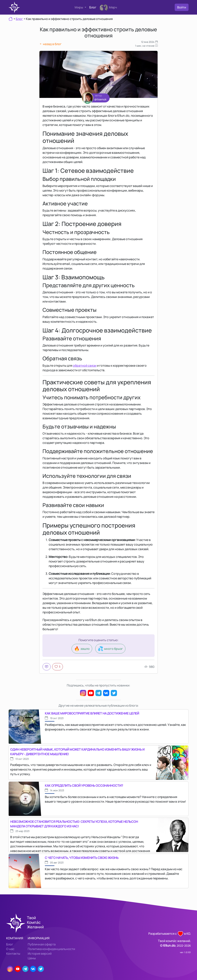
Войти (182, 7)
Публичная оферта (42, 944)
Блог (93, 7)
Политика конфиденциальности (51, 949)
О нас (10, 949)
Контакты (13, 954)
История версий (40, 954)
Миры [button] (79, 7)
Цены (32, 958)
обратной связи (85, 366)
